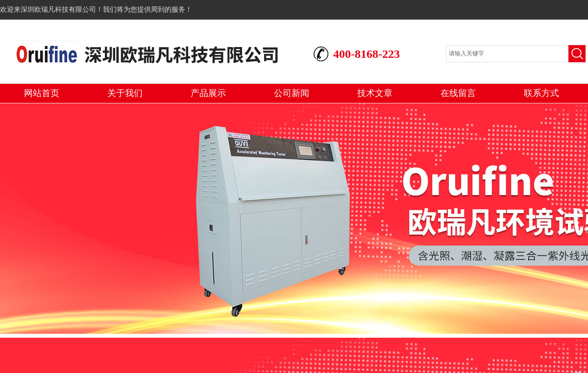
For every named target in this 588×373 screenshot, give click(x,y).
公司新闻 (292, 93)
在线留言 (458, 93)
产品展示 (208, 93)
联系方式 (541, 93)
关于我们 (125, 93)
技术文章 (375, 93)
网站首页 (42, 93)
